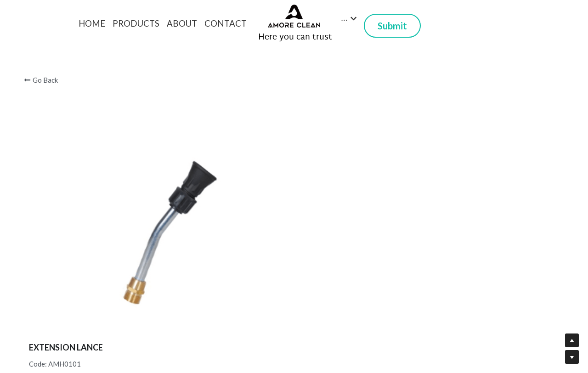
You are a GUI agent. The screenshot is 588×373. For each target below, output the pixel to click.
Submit (392, 26)
